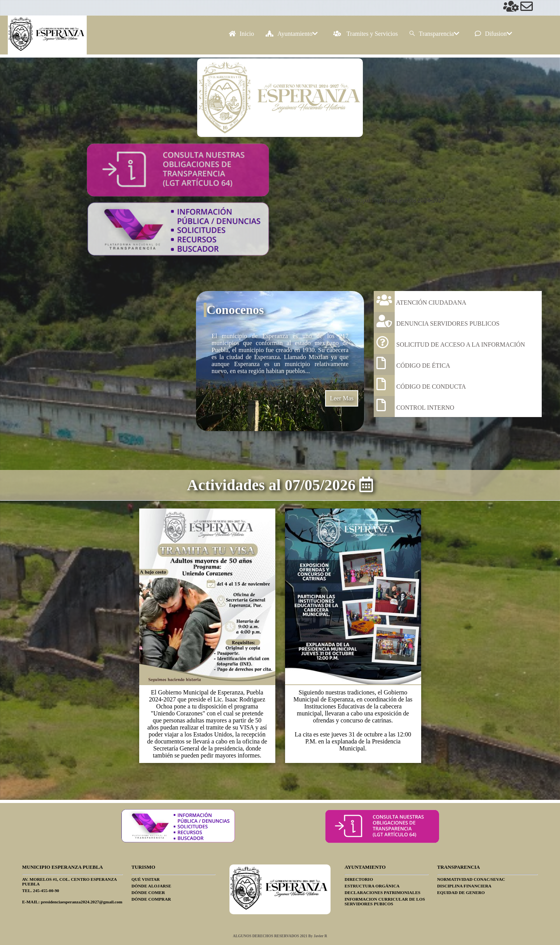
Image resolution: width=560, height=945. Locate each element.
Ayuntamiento (292, 34)
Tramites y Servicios (366, 34)
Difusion (493, 34)
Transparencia (434, 34)
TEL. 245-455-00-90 (41, 891)
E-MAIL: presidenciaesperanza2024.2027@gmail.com (72, 902)
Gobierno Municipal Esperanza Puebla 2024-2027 (382, 200)
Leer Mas (342, 398)
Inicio (241, 34)
